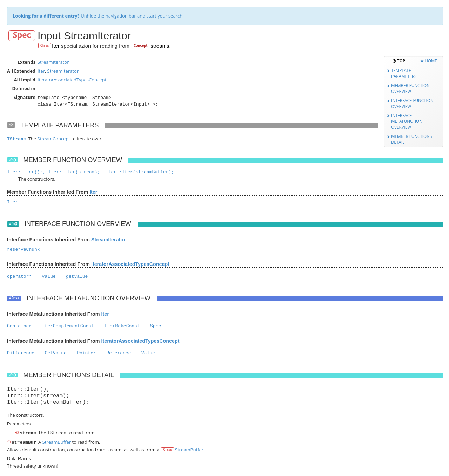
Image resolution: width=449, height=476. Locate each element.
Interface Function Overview (412, 103)
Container (19, 326)
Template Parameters (404, 73)
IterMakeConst (122, 326)
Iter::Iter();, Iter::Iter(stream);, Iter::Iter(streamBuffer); (91, 172)
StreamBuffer (57, 441)
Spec (22, 35)
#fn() (13, 224)
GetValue (55, 353)
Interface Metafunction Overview (407, 121)
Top (399, 61)
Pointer (86, 353)
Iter (56, 46)
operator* (19, 277)
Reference (119, 353)
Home (428, 61)
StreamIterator (53, 62)
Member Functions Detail (412, 139)
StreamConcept (54, 139)
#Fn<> (14, 298)
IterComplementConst (68, 326)
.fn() (13, 160)
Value (148, 353)
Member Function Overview (410, 88)
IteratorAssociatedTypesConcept (72, 80)
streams (160, 46)
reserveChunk (24, 250)
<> (11, 125)
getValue (77, 277)
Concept (141, 45)
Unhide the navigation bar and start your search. (98, 16)
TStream (17, 139)
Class (45, 45)
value (49, 277)
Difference (21, 353)
